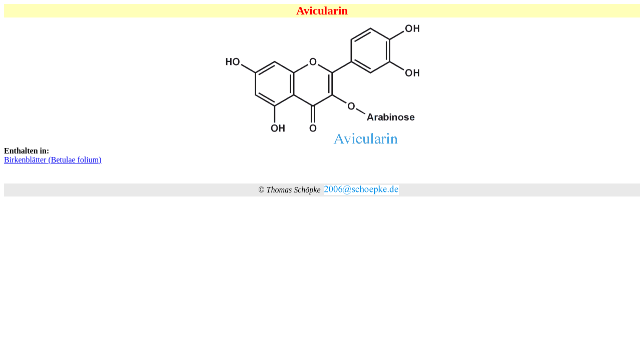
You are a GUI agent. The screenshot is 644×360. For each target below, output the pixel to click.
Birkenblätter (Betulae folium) (53, 160)
